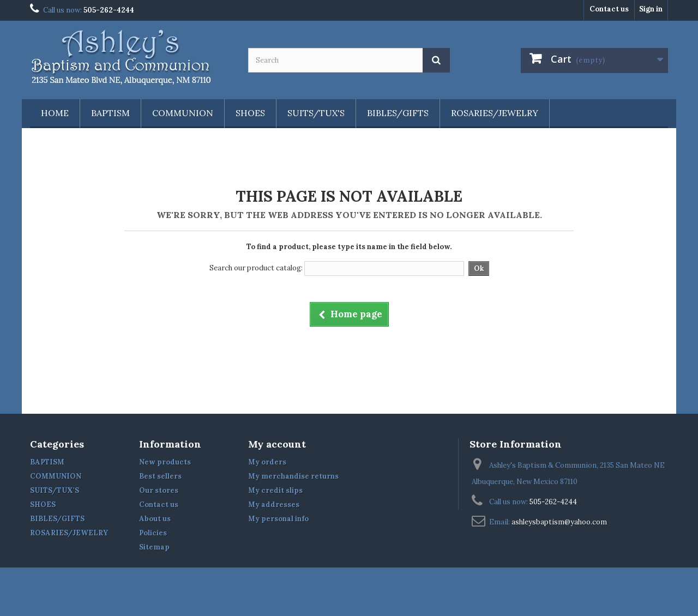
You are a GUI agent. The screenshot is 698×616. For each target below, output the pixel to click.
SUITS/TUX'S (316, 113)
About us (155, 519)
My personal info (278, 519)
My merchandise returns (293, 476)
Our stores (159, 490)
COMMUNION (183, 113)
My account (277, 444)
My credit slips (275, 490)
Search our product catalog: (256, 268)
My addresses (274, 505)
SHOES (250, 113)
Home (55, 113)
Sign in (651, 9)
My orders (267, 462)
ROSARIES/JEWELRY (495, 113)
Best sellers (160, 476)
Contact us (609, 9)
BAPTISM (110, 113)
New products (165, 462)
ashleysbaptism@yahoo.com (559, 522)
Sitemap (154, 547)
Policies (153, 533)
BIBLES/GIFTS (398, 113)
